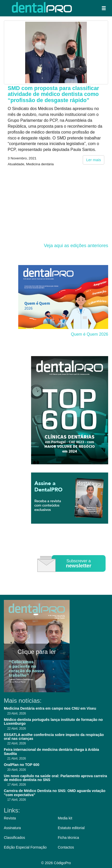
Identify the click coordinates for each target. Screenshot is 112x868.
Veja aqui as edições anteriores (76, 246)
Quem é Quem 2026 (90, 334)
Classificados (14, 838)
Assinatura (12, 828)
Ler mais (94, 160)
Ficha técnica (68, 838)
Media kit (65, 818)
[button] (104, 8)
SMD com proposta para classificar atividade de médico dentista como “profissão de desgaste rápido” (53, 94)
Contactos (66, 847)
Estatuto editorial (71, 828)
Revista (10, 818)
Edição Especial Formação (25, 847)
